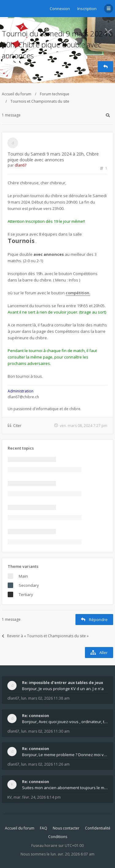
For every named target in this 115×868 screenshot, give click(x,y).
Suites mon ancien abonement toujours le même (65, 788)
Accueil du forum (17, 94)
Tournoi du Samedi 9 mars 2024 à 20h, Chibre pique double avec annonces (57, 44)
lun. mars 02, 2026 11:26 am (45, 764)
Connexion (60, 9)
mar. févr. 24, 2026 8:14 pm (37, 797)
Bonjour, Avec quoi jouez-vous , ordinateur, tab (65, 722)
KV (10, 797)
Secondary (29, 585)
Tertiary (26, 594)
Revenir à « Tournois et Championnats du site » (45, 636)
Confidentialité (98, 828)
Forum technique (55, 94)
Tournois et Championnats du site (40, 101)
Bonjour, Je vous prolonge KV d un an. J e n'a (63, 689)
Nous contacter (66, 828)
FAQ (44, 828)
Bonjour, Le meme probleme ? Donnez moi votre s (65, 755)
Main (23, 576)
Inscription (87, 9)
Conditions (58, 837)
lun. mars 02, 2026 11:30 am (45, 731)
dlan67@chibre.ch (23, 397)
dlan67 (21, 165)
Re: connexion (36, 715)
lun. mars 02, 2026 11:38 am (45, 698)
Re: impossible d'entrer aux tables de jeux (63, 682)
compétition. (78, 293)
